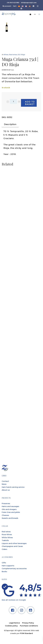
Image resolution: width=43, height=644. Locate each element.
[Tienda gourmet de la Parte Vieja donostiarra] (12, 14)
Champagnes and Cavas (12, 546)
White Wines (7, 537)
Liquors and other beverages (14, 543)
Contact (5, 481)
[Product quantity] (13, 101)
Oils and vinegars (9, 509)
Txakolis (5, 540)
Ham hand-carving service (13, 487)
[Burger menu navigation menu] (39, 14)
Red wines (13, 55)
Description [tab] (10, 124)
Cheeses (5, 515)
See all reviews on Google (14, 600)
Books (4, 571)
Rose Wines (7, 534)
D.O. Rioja (21, 55)
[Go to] (34, 6)
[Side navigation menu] (35, 14)
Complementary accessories (14, 568)
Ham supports (8, 566)
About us (6, 490)
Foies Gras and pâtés (11, 512)
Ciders (4, 549)
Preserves (6, 503)
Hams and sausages (10, 506)
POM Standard (26, 633)
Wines (6, 55)
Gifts (4, 563)
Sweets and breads (10, 518)
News (4, 484)
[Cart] (30, 14)
